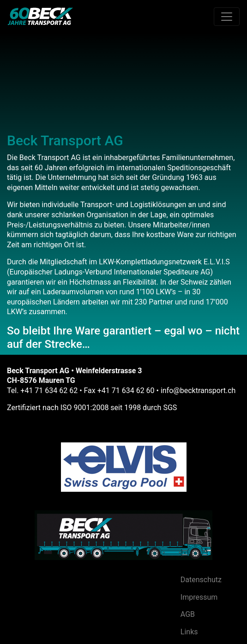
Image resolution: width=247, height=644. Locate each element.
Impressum (199, 597)
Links (189, 632)
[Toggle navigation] (227, 17)
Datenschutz (201, 580)
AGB (188, 614)
